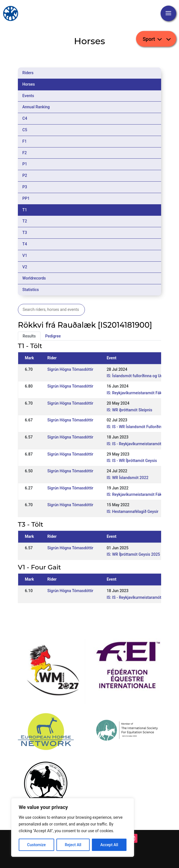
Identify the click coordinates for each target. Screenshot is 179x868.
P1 (25, 164)
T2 (25, 221)
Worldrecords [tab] (34, 278)
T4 (25, 244)
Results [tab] (29, 336)
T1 (25, 210)
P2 (25, 175)
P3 (25, 187)
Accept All (109, 845)
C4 (25, 118)
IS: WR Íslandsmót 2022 (128, 478)
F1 (25, 141)
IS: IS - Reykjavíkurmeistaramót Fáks (139, 444)
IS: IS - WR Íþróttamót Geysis (132, 461)
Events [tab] (28, 96)
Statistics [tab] (31, 290)
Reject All (73, 845)
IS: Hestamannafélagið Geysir (133, 512)
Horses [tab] (29, 84)
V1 (25, 255)
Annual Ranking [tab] (36, 107)
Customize (36, 845)
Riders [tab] (28, 73)
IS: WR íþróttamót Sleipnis (129, 410)
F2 (25, 153)
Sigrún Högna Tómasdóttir (70, 369)
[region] (73, 827)
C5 (25, 130)
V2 (25, 267)
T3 (25, 233)
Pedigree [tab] (53, 336)
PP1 (26, 198)
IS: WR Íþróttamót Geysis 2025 (133, 554)
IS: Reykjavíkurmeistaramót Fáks (135, 393)
